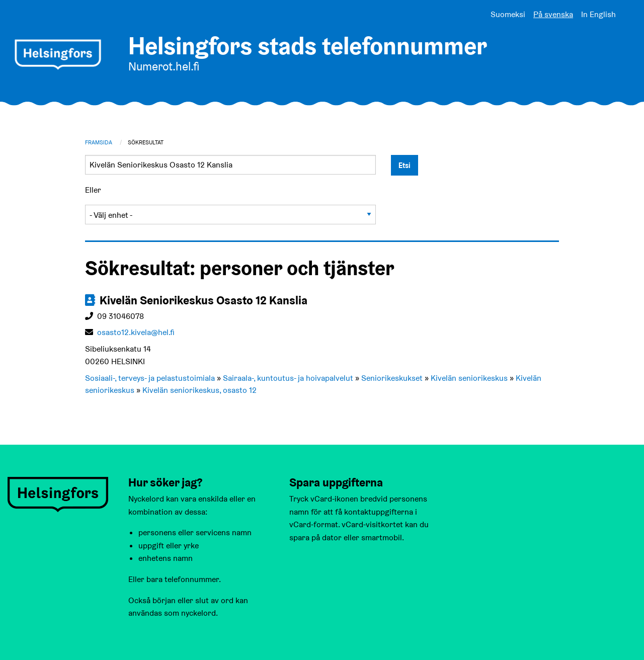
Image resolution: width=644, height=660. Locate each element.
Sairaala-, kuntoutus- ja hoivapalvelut (288, 378)
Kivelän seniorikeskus (469, 378)
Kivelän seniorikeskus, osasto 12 (199, 390)
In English (598, 14)
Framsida (99, 142)
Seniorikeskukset (392, 378)
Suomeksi (508, 14)
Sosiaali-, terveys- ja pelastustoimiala (150, 378)
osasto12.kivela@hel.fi (136, 332)
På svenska (553, 14)
